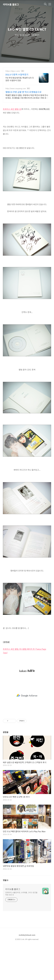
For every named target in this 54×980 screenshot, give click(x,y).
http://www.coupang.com (16, 88)
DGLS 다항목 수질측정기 (17, 75)
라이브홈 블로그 (11, 4)
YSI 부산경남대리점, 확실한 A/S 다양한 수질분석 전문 (20, 79)
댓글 (6, 914)
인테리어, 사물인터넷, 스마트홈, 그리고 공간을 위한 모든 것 (21, 927)
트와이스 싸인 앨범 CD (12, 143)
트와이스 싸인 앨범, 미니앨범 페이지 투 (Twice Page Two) (25, 685)
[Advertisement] (27, 122)
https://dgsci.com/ (13, 71)
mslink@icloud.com (27, 969)
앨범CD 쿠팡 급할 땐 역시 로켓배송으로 (23, 92)
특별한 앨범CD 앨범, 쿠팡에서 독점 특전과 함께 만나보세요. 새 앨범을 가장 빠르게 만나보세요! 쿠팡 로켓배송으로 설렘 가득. (27, 96)
